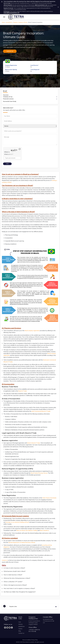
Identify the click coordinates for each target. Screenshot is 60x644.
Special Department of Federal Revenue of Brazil (22, 542)
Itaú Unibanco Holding (31, 530)
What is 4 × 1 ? (9, 154)
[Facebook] (5, 628)
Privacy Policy (35, 640)
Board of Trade (22, 391)
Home (3, 22)
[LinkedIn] (12, 628)
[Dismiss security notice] (58, 7)
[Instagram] (7, 628)
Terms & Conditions (27, 640)
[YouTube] (10, 628)
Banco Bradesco (44, 530)
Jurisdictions (9, 22)
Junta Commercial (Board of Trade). (41, 411)
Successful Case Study (10, 101)
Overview (6, 95)
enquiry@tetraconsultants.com (11, 13)
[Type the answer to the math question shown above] (12, 158)
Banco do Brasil (21, 530)
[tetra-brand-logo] (13, 17)
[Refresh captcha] (20, 149)
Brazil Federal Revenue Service (39, 473)
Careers (20, 629)
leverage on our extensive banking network (17, 522)
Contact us (5, 560)
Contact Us (21, 633)
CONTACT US (10, 51)
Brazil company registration (32, 331)
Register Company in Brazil (20, 22)
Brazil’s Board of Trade (34, 443)
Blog (20, 631)
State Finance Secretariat (49, 498)
